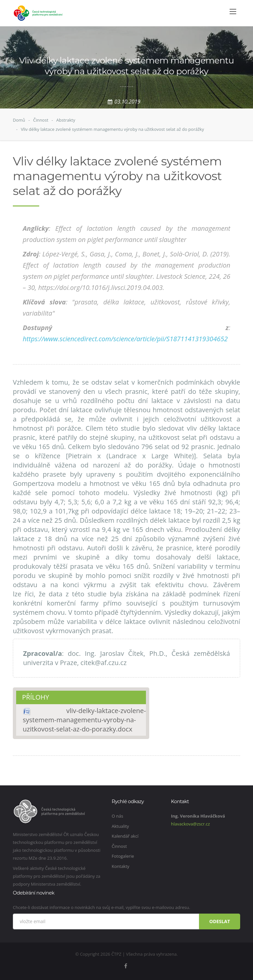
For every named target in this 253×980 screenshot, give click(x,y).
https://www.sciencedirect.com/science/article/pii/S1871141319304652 (125, 339)
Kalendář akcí (125, 836)
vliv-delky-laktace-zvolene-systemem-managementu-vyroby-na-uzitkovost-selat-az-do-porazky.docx (84, 720)
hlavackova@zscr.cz (190, 824)
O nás (117, 816)
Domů (19, 120)
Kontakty (121, 866)
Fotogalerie (123, 856)
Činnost (41, 120)
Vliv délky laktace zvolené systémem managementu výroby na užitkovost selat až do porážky (112, 129)
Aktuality (120, 826)
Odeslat (220, 921)
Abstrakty (66, 120)
